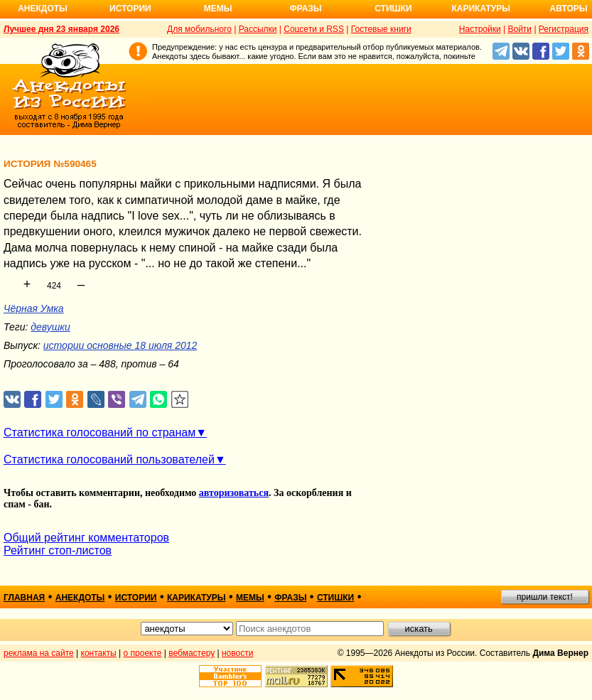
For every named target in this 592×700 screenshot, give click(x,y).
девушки (50, 327)
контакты (99, 653)
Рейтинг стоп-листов (58, 550)
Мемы (218, 9)
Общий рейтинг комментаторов (86, 538)
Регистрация (564, 29)
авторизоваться (234, 493)
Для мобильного (199, 29)
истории (136, 598)
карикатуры (197, 598)
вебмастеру (192, 653)
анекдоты (80, 598)
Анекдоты (43, 9)
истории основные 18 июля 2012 (120, 345)
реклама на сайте (39, 653)
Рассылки (258, 29)
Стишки (393, 9)
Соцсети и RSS (314, 29)
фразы (290, 598)
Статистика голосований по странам (99, 432)
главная (24, 598)
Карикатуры (481, 9)
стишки (335, 598)
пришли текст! (545, 597)
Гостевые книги (381, 29)
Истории (130, 9)
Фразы (305, 9)
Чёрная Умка (34, 308)
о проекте (143, 653)
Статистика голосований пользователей (109, 459)
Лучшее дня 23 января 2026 (61, 29)
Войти (520, 29)
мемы (250, 598)
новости (237, 653)
